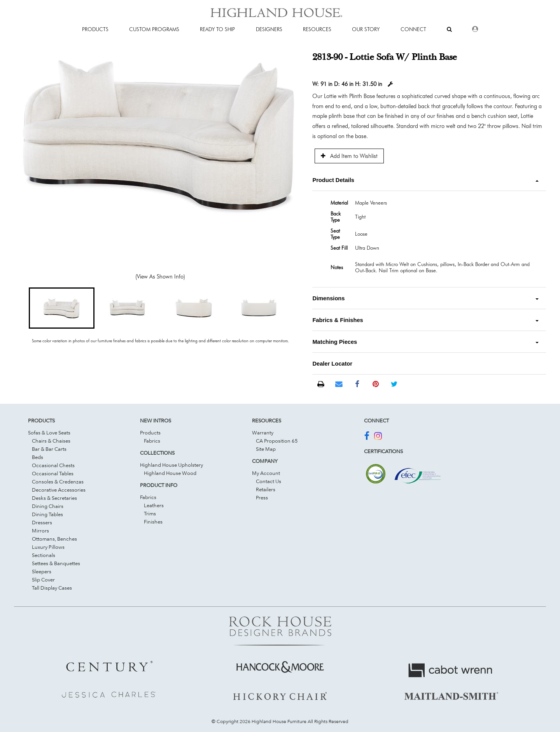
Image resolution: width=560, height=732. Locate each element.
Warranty (263, 433)
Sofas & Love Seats (49, 433)
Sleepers (42, 571)
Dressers (42, 522)
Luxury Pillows (48, 547)
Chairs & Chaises (51, 441)
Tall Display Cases (52, 588)
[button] (62, 308)
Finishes (153, 522)
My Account (266, 473)
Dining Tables (47, 514)
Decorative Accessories (59, 490)
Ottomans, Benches (54, 539)
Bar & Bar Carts (49, 449)
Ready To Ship (217, 29)
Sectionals (44, 555)
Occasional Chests (53, 465)
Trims (150, 513)
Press (262, 497)
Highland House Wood (170, 473)
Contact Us (269, 481)
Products (150, 433)
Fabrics (152, 441)
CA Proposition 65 (277, 441)
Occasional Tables (53, 473)
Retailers (266, 489)
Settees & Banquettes (56, 563)
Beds (38, 457)
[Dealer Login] (475, 29)
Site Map (266, 449)
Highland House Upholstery (171, 465)
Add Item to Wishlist (349, 156)
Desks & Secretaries (54, 498)
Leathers (154, 505)
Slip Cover (43, 580)
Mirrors (40, 531)
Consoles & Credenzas (58, 482)
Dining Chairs (48, 506)
